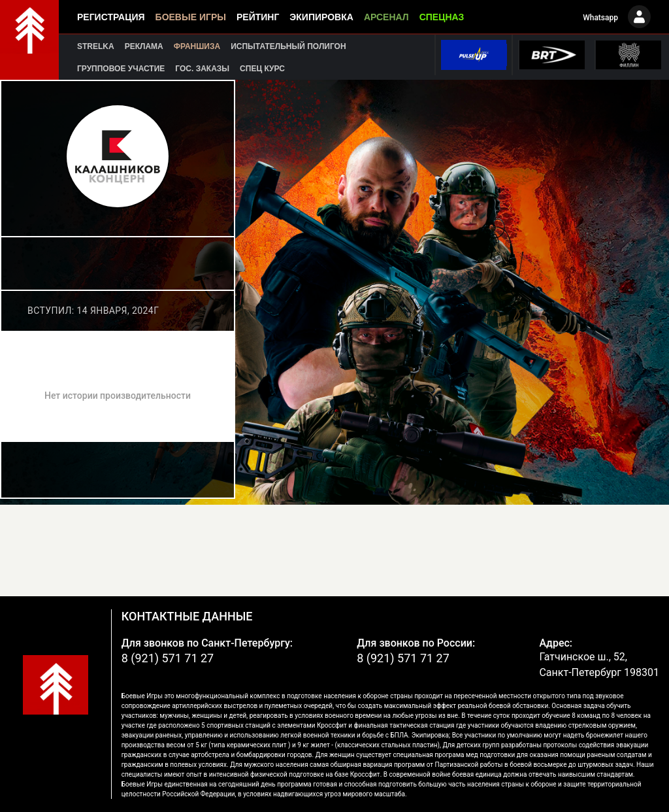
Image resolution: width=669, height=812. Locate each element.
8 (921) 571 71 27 (168, 658)
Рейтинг (258, 17)
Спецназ (442, 17)
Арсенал (386, 17)
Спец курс (262, 69)
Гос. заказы (202, 69)
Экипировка (321, 17)
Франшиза (197, 46)
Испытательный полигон (288, 46)
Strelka (96, 46)
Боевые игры (191, 17)
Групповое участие (121, 69)
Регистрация (111, 17)
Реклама (144, 46)
